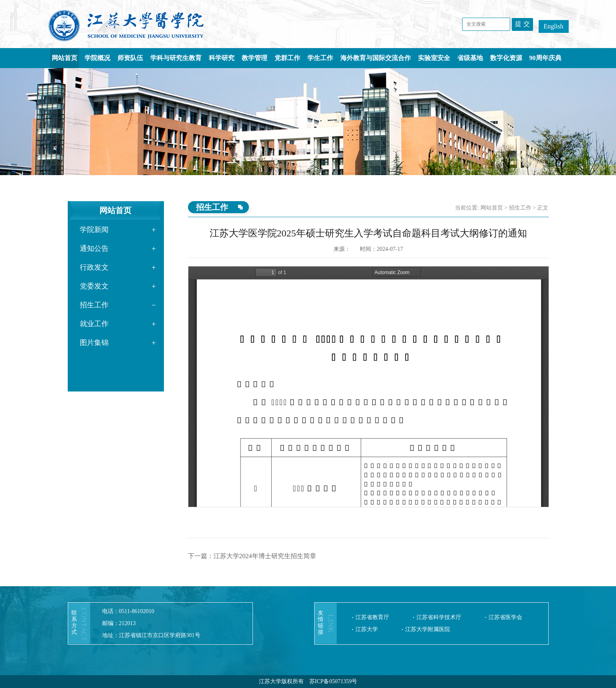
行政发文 (94, 267)
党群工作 (287, 58)
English (554, 26)
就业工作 (94, 324)
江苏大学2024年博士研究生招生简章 (265, 556)
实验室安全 (434, 58)
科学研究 (222, 58)
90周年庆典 (545, 58)
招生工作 (94, 305)
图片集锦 (94, 343)
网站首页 (65, 58)
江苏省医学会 (505, 617)
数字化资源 (506, 58)
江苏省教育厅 (372, 617)
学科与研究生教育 (176, 58)
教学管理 (254, 58)
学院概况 (97, 58)
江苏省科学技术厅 (439, 617)
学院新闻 (94, 230)
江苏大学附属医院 (428, 629)
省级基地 (470, 58)
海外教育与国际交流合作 (376, 58)
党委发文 (94, 286)
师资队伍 (130, 58)
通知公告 (94, 248)
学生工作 (320, 58)
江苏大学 (367, 629)
